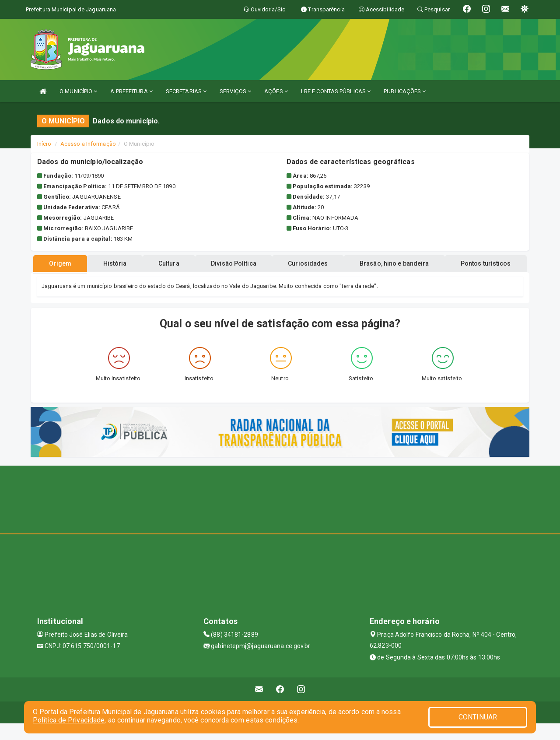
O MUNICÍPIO (78, 91)
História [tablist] (148, 280)
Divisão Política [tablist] (277, 280)
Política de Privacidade (69, 720)
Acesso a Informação (88, 144)
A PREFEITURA (131, 91)
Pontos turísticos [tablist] (280, 263)
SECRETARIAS (186, 91)
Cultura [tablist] (207, 280)
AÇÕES (276, 91)
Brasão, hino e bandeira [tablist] (448, 280)
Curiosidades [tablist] (356, 280)
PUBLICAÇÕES (405, 91)
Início (44, 144)
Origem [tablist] (89, 280)
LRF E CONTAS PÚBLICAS (336, 91)
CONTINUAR (478, 717)
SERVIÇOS (235, 91)
